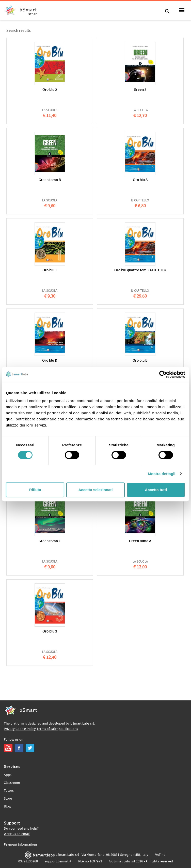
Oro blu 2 (50, 90)
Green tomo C (50, 541)
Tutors (9, 791)
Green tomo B (50, 180)
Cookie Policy (26, 729)
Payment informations (21, 845)
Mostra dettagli (162, 474)
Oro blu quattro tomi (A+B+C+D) (140, 270)
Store (8, 799)
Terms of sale (47, 729)
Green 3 (140, 90)
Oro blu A (140, 180)
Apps (8, 775)
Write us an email (17, 834)
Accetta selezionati (95, 490)
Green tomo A (140, 541)
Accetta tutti (156, 490)
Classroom (12, 783)
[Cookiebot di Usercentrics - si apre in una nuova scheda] (163, 374)
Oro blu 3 (50, 632)
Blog (7, 806)
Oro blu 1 (50, 270)
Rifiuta (35, 490)
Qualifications (68, 729)
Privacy (9, 729)
